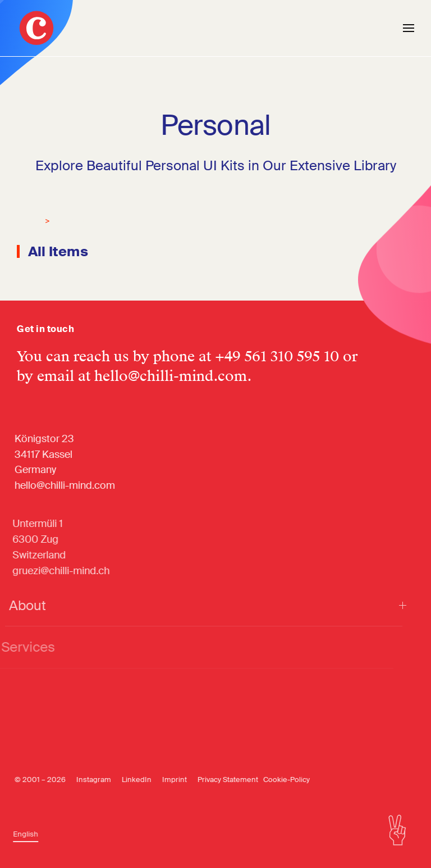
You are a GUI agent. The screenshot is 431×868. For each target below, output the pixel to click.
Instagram (87, 780)
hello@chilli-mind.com (171, 376)
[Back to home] (36, 28)
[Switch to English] (21, 834)
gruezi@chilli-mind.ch (54, 571)
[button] (409, 28)
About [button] (199, 605)
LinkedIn (130, 780)
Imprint (168, 780)
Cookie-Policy (280, 780)
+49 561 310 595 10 (277, 356)
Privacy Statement (221, 780)
